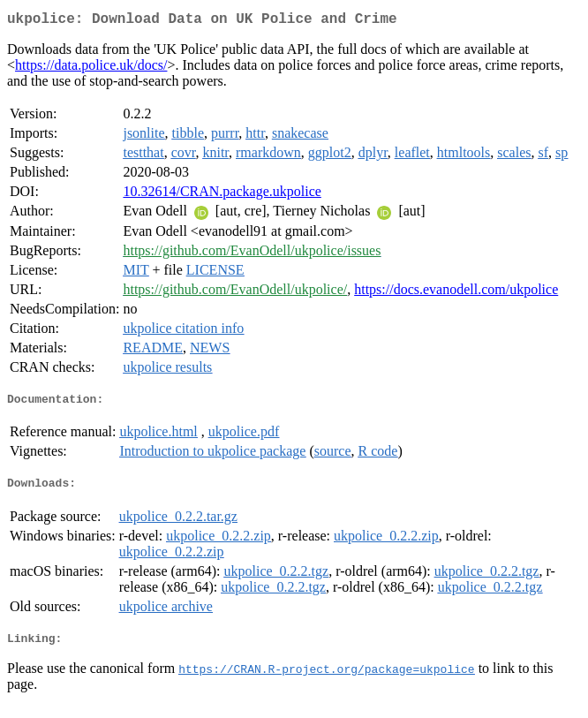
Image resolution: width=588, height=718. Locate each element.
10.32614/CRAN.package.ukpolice (222, 195)
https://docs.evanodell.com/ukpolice (456, 293)
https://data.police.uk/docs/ (91, 68)
